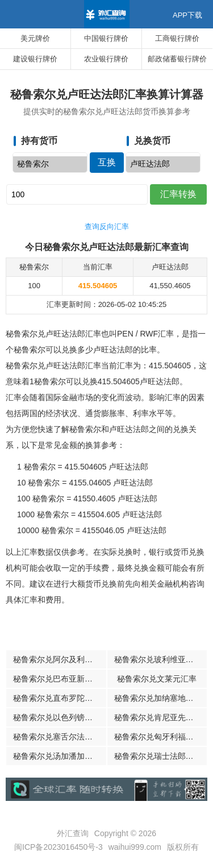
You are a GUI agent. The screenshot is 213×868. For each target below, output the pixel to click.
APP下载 (187, 15)
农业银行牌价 (106, 59)
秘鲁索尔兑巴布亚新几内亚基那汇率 (60, 679)
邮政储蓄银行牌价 (177, 59)
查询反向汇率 (107, 227)
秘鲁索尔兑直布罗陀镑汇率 (60, 698)
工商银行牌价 (177, 38)
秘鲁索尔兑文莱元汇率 (157, 679)
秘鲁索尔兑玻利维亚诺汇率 (161, 659)
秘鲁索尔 (50, 164)
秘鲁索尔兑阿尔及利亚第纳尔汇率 (60, 659)
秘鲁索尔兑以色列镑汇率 (57, 717)
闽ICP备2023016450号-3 (59, 847)
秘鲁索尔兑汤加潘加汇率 (57, 756)
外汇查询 (73, 833)
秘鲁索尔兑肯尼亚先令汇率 (161, 717)
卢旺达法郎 (163, 164)
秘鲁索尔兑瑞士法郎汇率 (158, 756)
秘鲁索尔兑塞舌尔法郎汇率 (60, 737)
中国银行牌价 (106, 38)
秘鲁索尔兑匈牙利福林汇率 (161, 737)
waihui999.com (135, 847)
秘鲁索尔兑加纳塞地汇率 (158, 698)
